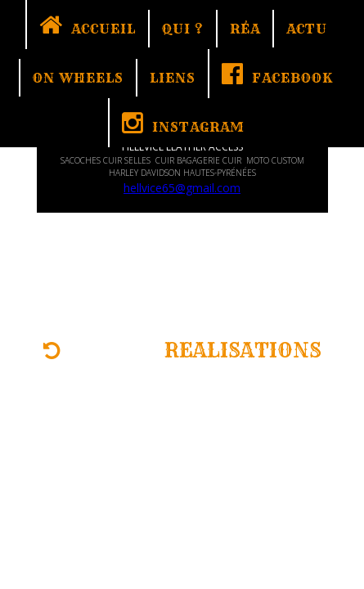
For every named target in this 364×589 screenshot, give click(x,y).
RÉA (245, 29)
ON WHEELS (78, 78)
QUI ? (183, 29)
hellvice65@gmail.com (182, 188)
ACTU (307, 29)
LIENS (173, 78)
